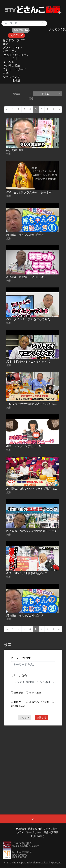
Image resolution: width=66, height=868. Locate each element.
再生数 (51, 94)
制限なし (19, 702)
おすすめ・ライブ (14, 40)
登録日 (22, 94)
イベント (9, 62)
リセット (24, 717)
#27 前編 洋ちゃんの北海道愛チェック (32, 531)
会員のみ (34, 702)
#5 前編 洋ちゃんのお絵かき (25, 235)
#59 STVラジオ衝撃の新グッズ (27, 573)
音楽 (6, 73)
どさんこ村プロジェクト (16, 57)
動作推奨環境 (51, 832)
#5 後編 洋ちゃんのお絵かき (25, 616)
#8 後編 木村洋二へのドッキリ (27, 277)
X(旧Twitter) (38, 836)
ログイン (16, 35)
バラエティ (10, 51)
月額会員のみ (18, 706)
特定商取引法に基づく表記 (43, 829)
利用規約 (21, 829)
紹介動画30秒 (15, 150)
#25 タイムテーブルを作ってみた (28, 319)
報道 (6, 44)
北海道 (16, 80)
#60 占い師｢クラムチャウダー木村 (29, 192)
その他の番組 (11, 66)
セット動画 (35, 693)
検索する (42, 717)
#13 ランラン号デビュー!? (24, 446)
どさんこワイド (13, 48)
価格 (37, 98)
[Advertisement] (33, 762)
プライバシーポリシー (29, 832)
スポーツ (20, 69)
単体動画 (19, 693)
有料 (47, 702)
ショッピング (11, 77)
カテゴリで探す (20, 675)
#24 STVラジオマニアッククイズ (28, 362)
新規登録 (21, 30)
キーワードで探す (21, 658)
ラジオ (7, 69)
